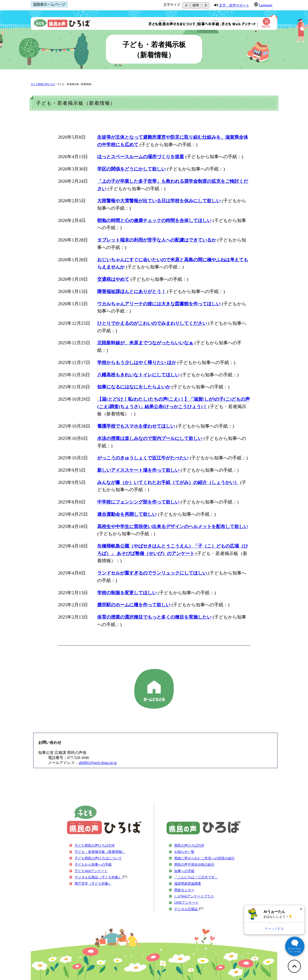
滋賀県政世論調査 (188, 884)
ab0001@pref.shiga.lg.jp (98, 763)
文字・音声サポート (234, 5)
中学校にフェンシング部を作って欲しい (138, 502)
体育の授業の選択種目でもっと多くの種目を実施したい (154, 617)
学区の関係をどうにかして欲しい (132, 169)
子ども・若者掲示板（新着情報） (75, 84)
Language (266, 5)
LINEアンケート (186, 903)
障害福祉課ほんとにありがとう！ (132, 291)
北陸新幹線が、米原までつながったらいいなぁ (145, 343)
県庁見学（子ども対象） (93, 884)
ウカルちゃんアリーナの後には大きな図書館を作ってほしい (159, 304)
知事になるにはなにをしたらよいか (134, 387)
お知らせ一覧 (184, 852)
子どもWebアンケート (91, 871)
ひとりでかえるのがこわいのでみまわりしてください (152, 323)
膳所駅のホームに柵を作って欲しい (134, 605)
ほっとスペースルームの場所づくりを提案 (141, 157)
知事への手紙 (184, 871)
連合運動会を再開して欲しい (127, 514)
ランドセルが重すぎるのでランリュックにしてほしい (153, 573)
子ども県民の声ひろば (43, 84)
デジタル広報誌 (189, 909)
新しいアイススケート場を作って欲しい (138, 470)
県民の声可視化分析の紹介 (194, 865)
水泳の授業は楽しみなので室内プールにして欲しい (150, 438)
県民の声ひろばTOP (189, 846)
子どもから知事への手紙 (93, 865)
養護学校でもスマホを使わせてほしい (136, 426)
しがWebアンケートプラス (194, 896)
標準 (196, 5)
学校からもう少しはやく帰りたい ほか (137, 363)
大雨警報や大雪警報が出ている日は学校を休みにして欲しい (159, 201)
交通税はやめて (113, 279)
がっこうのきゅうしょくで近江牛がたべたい (143, 458)
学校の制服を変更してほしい (127, 593)
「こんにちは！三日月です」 (196, 877)
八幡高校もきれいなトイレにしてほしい (138, 375)
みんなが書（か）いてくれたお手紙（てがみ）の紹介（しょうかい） (168, 482)
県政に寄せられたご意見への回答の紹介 (205, 858)
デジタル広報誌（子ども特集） (101, 877)
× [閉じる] (301, 909)
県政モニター (184, 890)
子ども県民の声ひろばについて (98, 858)
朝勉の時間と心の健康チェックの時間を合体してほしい (154, 220)
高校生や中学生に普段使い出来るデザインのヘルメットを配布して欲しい (173, 526)
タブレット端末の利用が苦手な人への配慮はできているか (157, 240)
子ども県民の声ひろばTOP (95, 846)
